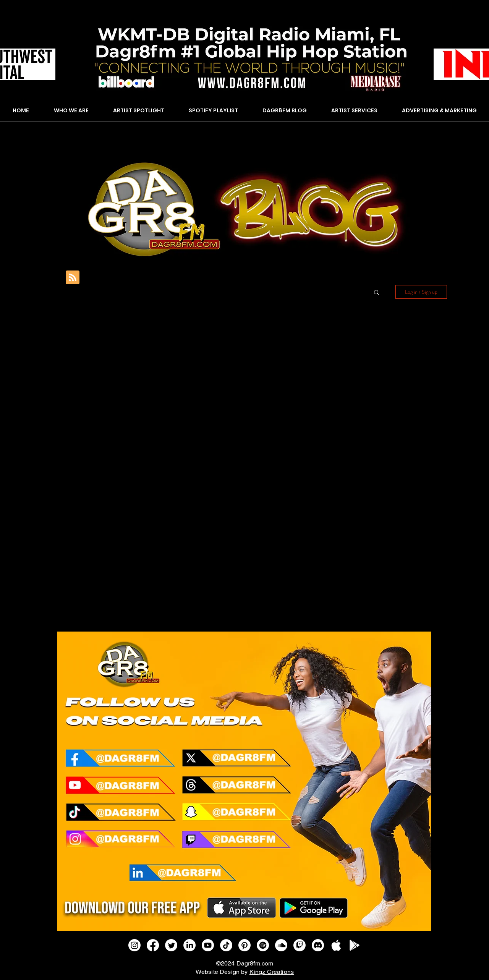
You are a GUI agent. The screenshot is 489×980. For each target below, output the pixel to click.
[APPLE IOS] (336, 945)
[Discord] (318, 945)
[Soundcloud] (281, 945)
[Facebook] (153, 945)
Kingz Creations (272, 972)
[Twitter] (171, 945)
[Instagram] (134, 945)
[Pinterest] (244, 945)
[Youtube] (208, 945)
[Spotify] (263, 945)
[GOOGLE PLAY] (355, 945)
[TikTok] (226, 945)
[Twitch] (300, 945)
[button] (376, 293)
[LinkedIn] (189, 945)
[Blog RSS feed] (73, 278)
